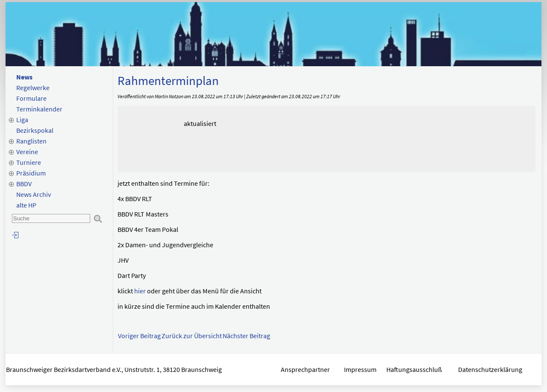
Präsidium (31, 173)
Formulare (31, 98)
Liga (22, 120)
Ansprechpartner (305, 369)
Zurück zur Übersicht (192, 336)
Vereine (27, 152)
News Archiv (34, 194)
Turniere (29, 162)
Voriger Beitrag (139, 336)
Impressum (360, 369)
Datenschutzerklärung (491, 369)
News (24, 77)
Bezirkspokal (35, 130)
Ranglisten (31, 141)
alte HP (26, 205)
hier (140, 291)
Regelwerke (33, 88)
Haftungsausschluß (414, 369)
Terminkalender (39, 109)
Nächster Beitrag (246, 336)
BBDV (24, 184)
